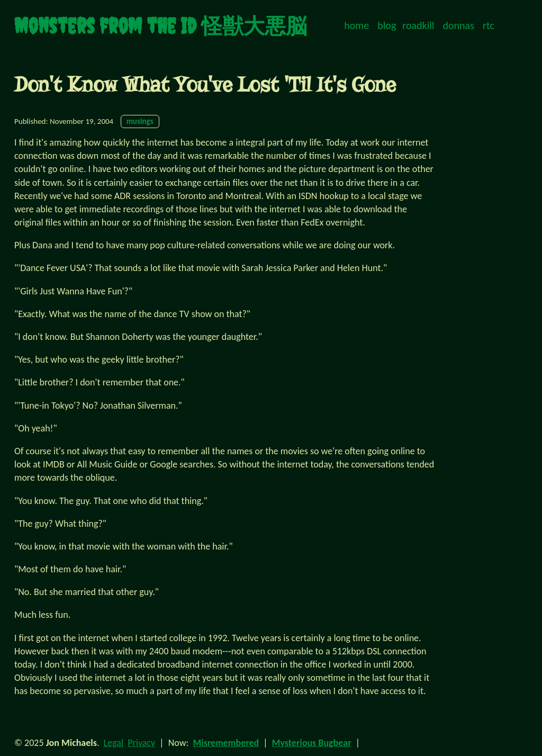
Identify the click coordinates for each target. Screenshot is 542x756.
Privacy (141, 743)
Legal (114, 743)
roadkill (418, 25)
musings (140, 121)
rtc (489, 25)
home (356, 25)
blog (387, 25)
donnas (459, 25)
